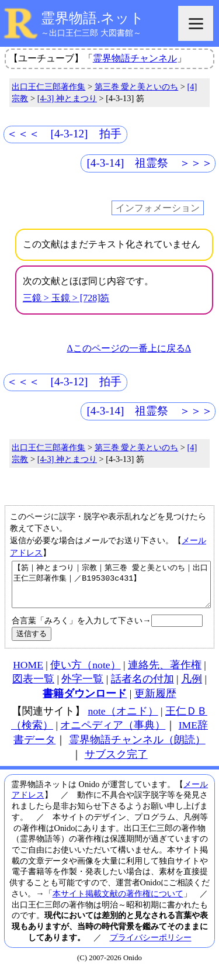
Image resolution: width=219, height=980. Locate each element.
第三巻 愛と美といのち (137, 87)
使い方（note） (85, 674)
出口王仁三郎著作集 (48, 87)
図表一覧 (33, 688)
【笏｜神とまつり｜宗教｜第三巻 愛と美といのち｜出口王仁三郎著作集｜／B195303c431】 (111, 589)
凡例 (192, 688)
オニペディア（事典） (113, 734)
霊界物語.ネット (93, 18)
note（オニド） (123, 720)
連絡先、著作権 (165, 674)
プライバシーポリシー (151, 946)
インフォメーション (158, 208)
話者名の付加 (142, 688)
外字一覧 (82, 688)
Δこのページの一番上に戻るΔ (129, 348)
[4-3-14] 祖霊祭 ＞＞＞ (150, 163)
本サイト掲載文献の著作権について (118, 902)
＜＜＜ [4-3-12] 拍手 (64, 134)
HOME (28, 674)
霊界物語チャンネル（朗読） (137, 748)
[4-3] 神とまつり (67, 98)
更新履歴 (155, 702)
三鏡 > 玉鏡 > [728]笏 (66, 298)
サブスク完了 (116, 763)
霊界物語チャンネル (135, 58)
